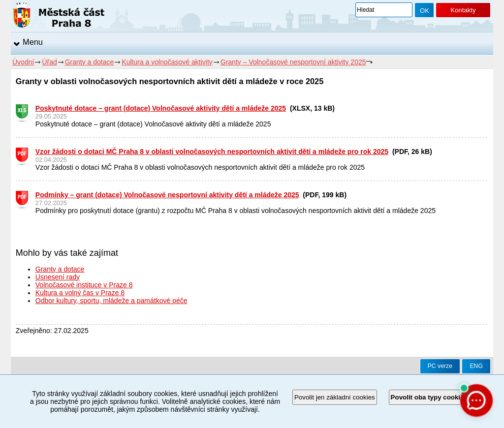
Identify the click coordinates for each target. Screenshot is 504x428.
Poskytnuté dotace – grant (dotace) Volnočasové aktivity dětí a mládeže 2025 (161, 108)
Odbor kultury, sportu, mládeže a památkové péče (111, 301)
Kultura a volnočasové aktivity (167, 62)
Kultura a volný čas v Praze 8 (80, 293)
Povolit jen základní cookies (335, 397)
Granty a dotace (90, 62)
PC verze (440, 366)
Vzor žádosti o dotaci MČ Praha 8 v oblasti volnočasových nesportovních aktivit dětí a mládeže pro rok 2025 (212, 152)
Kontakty (463, 10)
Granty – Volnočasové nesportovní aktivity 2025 (293, 62)
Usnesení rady (58, 277)
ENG (476, 366)
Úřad (49, 62)
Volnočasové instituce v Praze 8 (84, 285)
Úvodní (23, 62)
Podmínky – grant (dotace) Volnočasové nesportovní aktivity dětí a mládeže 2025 (167, 195)
